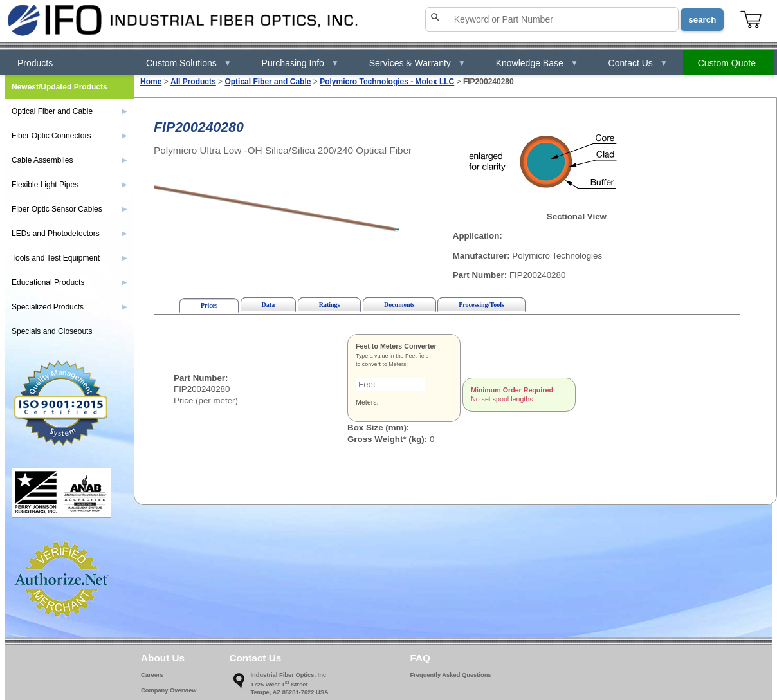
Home (151, 82)
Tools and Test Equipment (69, 258)
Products (35, 63)
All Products (193, 82)
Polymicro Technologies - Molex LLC (387, 82)
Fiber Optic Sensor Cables (69, 209)
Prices (209, 305)
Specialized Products (69, 307)
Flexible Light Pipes (69, 185)
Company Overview (169, 690)
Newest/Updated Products (59, 87)
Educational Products (69, 282)
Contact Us (638, 63)
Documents (399, 305)
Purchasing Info (300, 63)
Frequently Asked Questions (450, 675)
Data (269, 305)
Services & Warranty (417, 63)
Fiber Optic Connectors (69, 136)
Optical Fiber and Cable (268, 82)
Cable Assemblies (69, 160)
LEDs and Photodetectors (69, 234)
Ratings (330, 305)
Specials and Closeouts (52, 331)
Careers (152, 675)
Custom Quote (727, 63)
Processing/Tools (481, 305)
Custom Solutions (189, 63)
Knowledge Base (537, 63)
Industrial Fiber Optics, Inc (288, 675)
